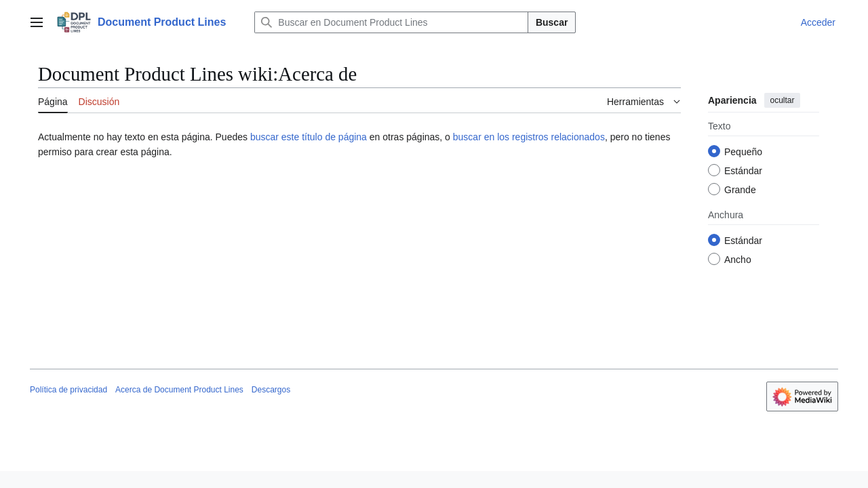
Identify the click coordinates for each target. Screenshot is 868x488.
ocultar (782, 100)
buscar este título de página (309, 137)
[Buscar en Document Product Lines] (391, 22)
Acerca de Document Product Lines (179, 390)
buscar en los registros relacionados (529, 137)
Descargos (271, 390)
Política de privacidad (68, 390)
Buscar (552, 22)
